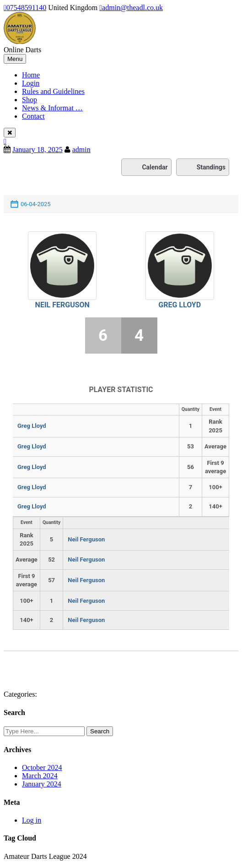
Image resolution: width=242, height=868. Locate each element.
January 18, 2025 (38, 150)
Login (31, 83)
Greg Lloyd (180, 305)
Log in (32, 820)
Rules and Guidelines (53, 91)
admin (81, 150)
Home (31, 75)
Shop (30, 100)
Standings (203, 167)
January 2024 (42, 784)
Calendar (146, 167)
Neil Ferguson (62, 305)
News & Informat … (52, 108)
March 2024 (40, 776)
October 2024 (42, 767)
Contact (33, 116)
